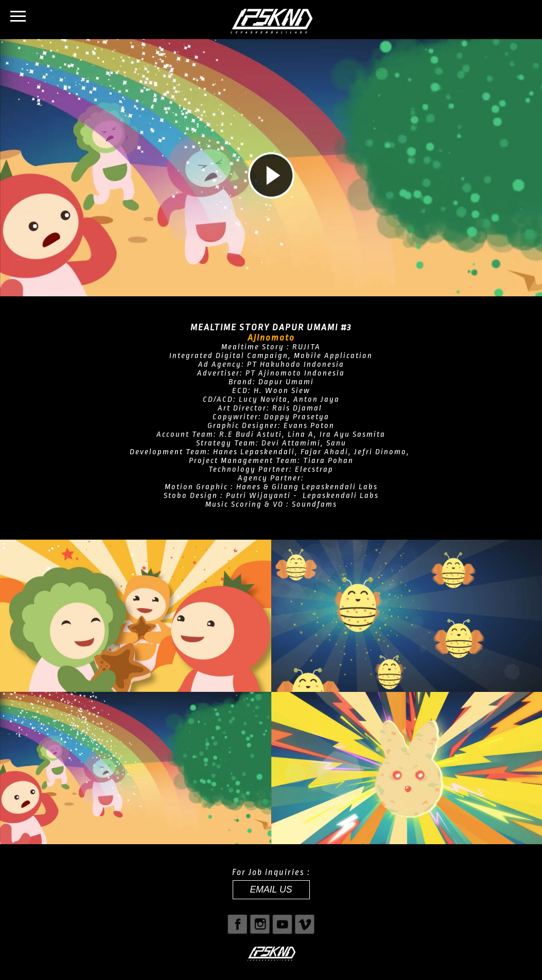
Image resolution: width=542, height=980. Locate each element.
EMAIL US (271, 889)
